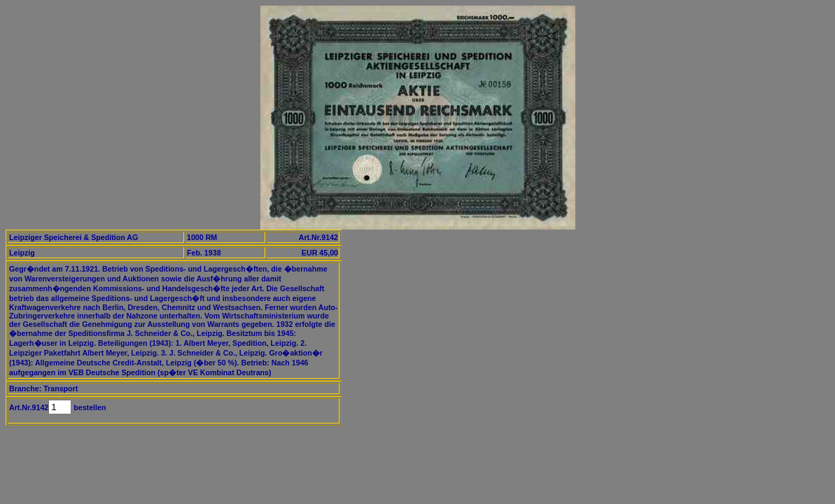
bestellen (89, 407)
